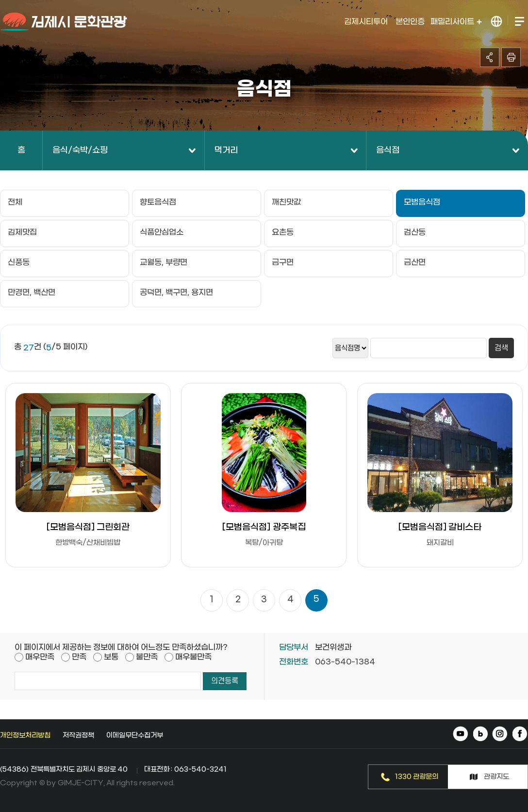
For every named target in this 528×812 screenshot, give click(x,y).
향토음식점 (158, 202)
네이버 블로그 (481, 735)
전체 (15, 202)
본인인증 (410, 22)
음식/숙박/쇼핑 (80, 150)
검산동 (415, 232)
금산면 (415, 262)
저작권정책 (78, 736)
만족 (79, 657)
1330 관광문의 (417, 777)
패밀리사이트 (456, 22)
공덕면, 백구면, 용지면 (176, 292)
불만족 (147, 657)
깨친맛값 (286, 202)
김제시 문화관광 (64, 22)
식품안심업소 (162, 232)
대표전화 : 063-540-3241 (185, 770)
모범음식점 (422, 202)
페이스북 (520, 735)
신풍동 (19, 262)
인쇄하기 (511, 57)
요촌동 (283, 232)
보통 (111, 657)
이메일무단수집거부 (135, 736)
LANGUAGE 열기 (497, 22)
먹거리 (226, 150)
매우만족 (40, 657)
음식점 (388, 150)
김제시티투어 (366, 22)
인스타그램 (500, 735)
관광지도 (496, 777)
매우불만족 (193, 657)
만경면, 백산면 (32, 292)
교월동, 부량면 (164, 262)
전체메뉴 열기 (519, 22)
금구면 (283, 262)
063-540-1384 (345, 662)
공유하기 (490, 57)
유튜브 (461, 735)
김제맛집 (22, 232)
